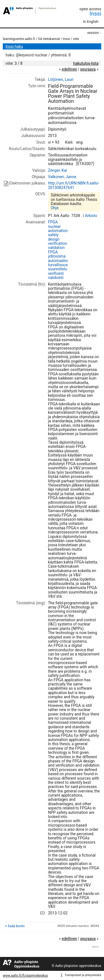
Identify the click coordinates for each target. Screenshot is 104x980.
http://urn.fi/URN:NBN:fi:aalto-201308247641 (74, 185)
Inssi (95, 14)
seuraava (88, 69)
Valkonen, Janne (62, 177)
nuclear (54, 226)
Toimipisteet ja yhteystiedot (83, 975)
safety (53, 235)
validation (56, 248)
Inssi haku (14, 46)
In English (91, 22)
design (54, 239)
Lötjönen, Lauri (61, 79)
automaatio (58, 261)
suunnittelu (58, 269)
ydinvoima (57, 256)
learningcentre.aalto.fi (19, 39)
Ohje (55, 208)
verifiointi (56, 273)
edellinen (69, 69)
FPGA (53, 222)
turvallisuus (58, 265)
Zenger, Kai (58, 170)
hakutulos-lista (86, 63)
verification (58, 243)
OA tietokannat (49, 39)
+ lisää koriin (15, 926)
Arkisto (91, 216)
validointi (56, 278)
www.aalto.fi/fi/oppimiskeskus (25, 976)
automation (58, 231)
